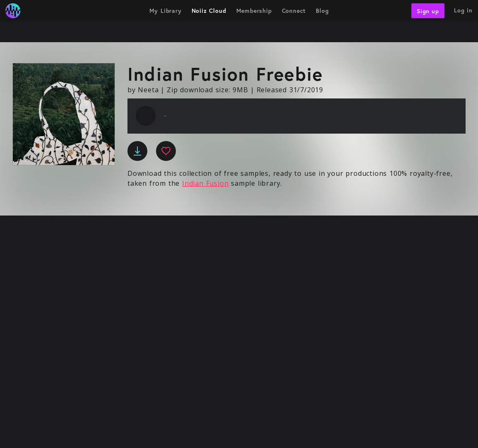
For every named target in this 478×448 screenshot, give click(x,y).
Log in (463, 10)
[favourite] (166, 151)
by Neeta (143, 90)
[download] (137, 151)
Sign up (428, 11)
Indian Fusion (205, 183)
